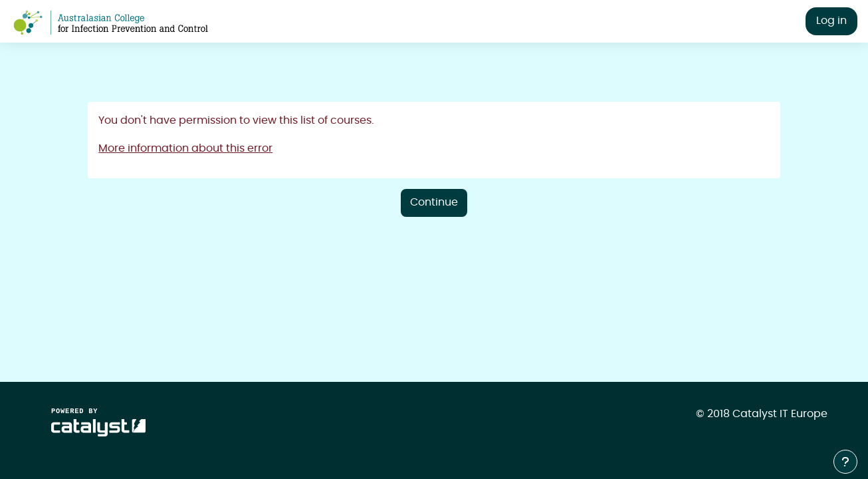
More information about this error (185, 148)
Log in (831, 21)
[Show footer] (845, 462)
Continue (434, 202)
